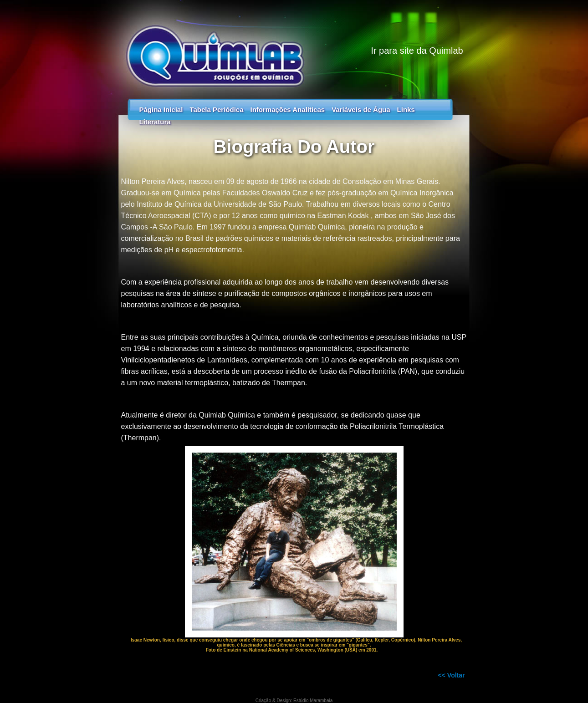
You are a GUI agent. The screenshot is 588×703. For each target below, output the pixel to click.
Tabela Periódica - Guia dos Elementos (294, 46)
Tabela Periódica (216, 110)
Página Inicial (161, 110)
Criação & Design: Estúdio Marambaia (294, 700)
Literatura (155, 122)
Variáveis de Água (361, 110)
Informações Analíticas (287, 110)
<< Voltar (452, 675)
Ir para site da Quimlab (417, 51)
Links (406, 110)
